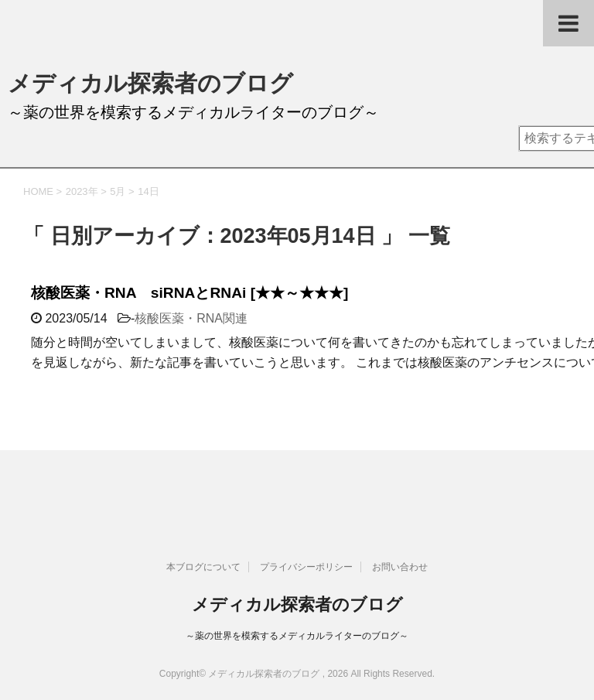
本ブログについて (203, 567)
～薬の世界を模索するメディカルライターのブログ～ (297, 636)
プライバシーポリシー (306, 567)
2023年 (82, 191)
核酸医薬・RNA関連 (191, 318)
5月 (118, 191)
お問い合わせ (400, 567)
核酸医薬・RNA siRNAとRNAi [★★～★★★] (189, 293)
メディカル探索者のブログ (150, 83)
